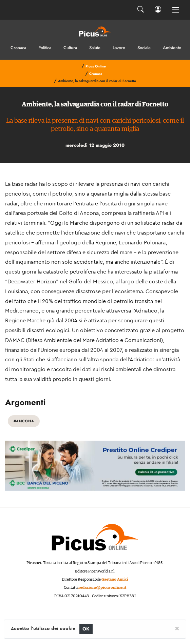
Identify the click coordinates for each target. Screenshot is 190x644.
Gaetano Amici (115, 579)
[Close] (177, 628)
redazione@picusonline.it (102, 588)
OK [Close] (86, 629)
